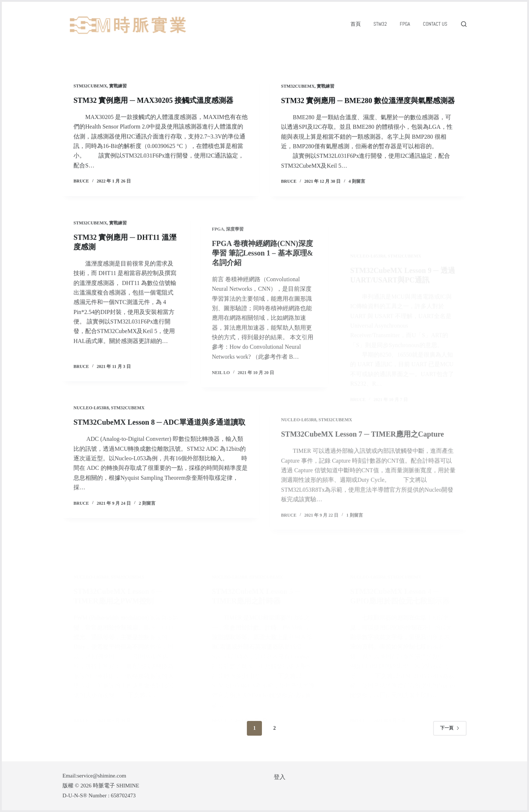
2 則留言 (147, 529)
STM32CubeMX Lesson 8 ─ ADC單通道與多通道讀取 (159, 448)
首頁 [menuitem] (356, 24)
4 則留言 (357, 184)
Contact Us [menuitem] (435, 24)
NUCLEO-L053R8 (91, 434)
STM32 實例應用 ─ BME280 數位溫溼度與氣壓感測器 (368, 103)
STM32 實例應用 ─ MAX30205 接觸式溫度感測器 (153, 101)
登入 (280, 777)
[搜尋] (464, 24)
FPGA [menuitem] (405, 24)
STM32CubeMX (90, 87)
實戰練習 (118, 87)
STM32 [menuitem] (380, 24)
